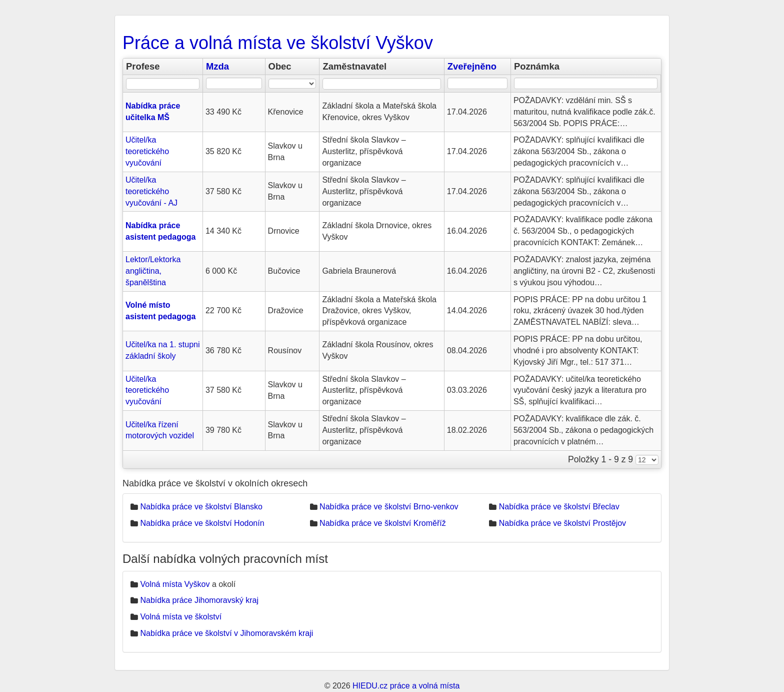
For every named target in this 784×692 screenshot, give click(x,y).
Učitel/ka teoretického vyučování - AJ (151, 191)
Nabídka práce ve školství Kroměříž (383, 523)
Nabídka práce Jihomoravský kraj (199, 600)
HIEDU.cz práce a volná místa (406, 686)
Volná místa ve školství (181, 617)
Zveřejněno (472, 66)
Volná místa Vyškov (175, 584)
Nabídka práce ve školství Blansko (201, 507)
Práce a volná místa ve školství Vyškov (278, 43)
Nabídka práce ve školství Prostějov (562, 523)
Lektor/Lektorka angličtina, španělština (153, 271)
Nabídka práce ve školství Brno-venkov (389, 507)
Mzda (217, 66)
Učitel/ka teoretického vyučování (147, 151)
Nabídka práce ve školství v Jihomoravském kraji (226, 633)
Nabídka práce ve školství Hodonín (202, 523)
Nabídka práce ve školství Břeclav (559, 507)
